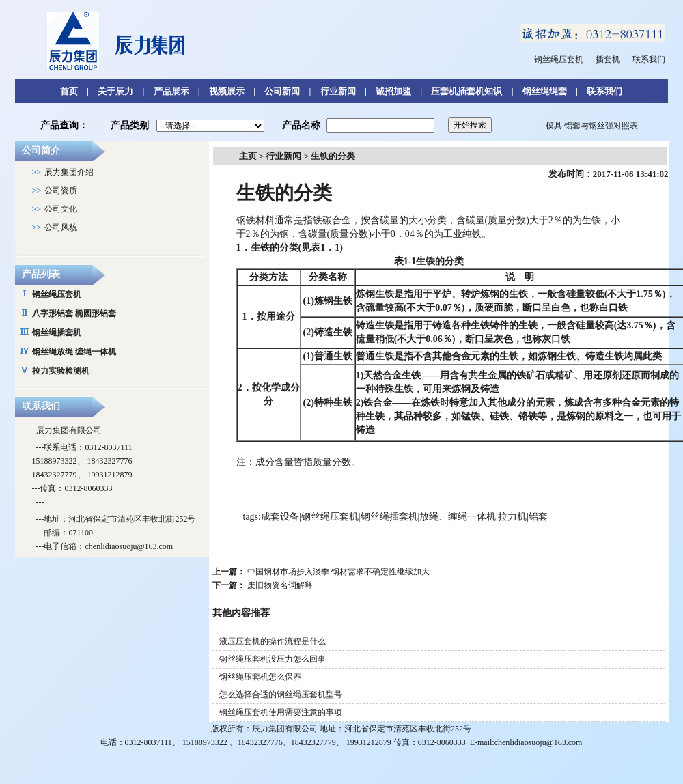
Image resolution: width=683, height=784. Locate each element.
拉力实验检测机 (61, 371)
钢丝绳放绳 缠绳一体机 (74, 352)
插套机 (608, 59)
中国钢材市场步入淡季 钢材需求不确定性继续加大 (338, 572)
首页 (69, 91)
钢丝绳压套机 (559, 59)
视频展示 (227, 91)
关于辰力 (115, 91)
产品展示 (171, 91)
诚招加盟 (393, 91)
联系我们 (649, 59)
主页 (248, 156)
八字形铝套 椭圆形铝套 (74, 313)
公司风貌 (61, 227)
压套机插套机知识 (466, 91)
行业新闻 (338, 91)
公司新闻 (282, 91)
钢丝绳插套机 (57, 333)
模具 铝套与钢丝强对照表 (592, 126)
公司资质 (61, 191)
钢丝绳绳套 (545, 91)
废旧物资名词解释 (280, 585)
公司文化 (61, 209)
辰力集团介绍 (69, 172)
